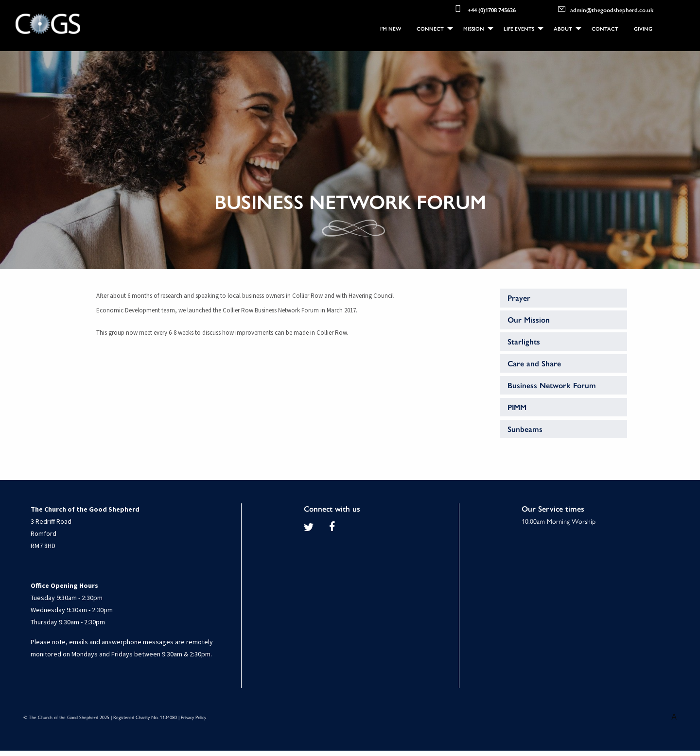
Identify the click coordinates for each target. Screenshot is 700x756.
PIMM (517, 407)
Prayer (519, 298)
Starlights (524, 341)
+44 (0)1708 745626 (484, 9)
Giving (643, 28)
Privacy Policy (193, 717)
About (563, 28)
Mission (474, 28)
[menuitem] (391, 29)
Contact (605, 28)
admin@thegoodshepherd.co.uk (606, 9)
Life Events (519, 28)
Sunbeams (525, 429)
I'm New (391, 28)
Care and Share (534, 363)
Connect (430, 28)
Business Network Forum (552, 385)
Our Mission (529, 319)
